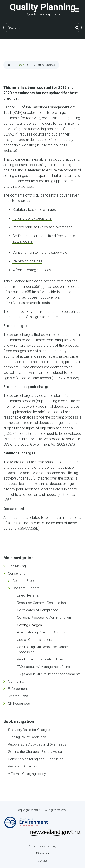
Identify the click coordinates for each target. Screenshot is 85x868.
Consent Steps (24, 581)
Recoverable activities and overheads (42, 227)
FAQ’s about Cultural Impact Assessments (49, 674)
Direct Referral (28, 595)
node (21, 65)
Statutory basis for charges (34, 209)
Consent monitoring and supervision (41, 252)
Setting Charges (29, 625)
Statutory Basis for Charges (29, 730)
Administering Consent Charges (41, 632)
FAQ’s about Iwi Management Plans (43, 667)
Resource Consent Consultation (41, 603)
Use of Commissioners (35, 640)
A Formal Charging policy (27, 774)
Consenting (17, 573)
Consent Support (26, 588)
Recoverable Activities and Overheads (37, 744)
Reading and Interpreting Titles (40, 659)
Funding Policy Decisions (27, 737)
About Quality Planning (42, 846)
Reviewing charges (27, 261)
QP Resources (19, 704)
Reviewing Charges (23, 766)
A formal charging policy (32, 270)
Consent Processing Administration (44, 618)
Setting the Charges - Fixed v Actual (35, 752)
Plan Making (17, 566)
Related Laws (18, 696)
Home (9, 65)
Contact (42, 861)
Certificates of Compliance (38, 610)
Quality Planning (42, 7)
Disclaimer (43, 854)
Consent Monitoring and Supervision (36, 759)
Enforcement (18, 689)
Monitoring (16, 681)
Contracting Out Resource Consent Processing (44, 649)
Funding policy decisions (32, 218)
